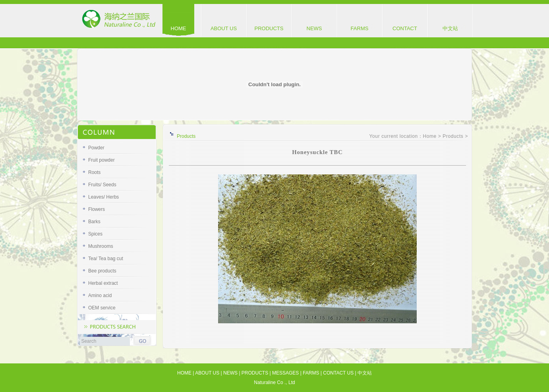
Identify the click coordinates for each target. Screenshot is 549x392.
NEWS (314, 28)
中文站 (450, 28)
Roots (94, 172)
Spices (95, 234)
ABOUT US (224, 28)
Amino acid (100, 295)
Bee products (102, 271)
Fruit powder (101, 160)
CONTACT (405, 28)
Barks (94, 222)
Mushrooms (101, 246)
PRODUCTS (269, 28)
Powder (96, 148)
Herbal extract (103, 283)
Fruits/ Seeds (102, 185)
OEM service (102, 308)
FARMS (360, 28)
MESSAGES (285, 373)
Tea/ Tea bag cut (106, 259)
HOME (179, 28)
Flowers (97, 209)
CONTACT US (338, 373)
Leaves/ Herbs (103, 197)
